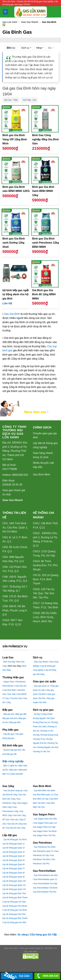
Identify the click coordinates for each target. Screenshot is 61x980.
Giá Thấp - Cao (29, 100)
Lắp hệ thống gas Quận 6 (13, 864)
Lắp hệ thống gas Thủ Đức (15, 840)
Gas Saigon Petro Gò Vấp (44, 827)
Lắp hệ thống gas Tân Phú (14, 914)
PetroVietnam (8, 686)
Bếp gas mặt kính (10, 718)
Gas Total (12, 694)
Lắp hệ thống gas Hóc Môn (15, 922)
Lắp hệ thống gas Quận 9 (13, 877)
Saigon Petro (9, 682)
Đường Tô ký (39, 739)
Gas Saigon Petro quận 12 (45, 823)
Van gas (19, 734)
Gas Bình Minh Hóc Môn (44, 791)
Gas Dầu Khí (21, 686)
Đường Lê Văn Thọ (42, 752)
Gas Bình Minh (42, 475)
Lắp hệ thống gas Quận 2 (13, 848)
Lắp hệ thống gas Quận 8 (13, 873)
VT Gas (6, 698)
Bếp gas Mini (15, 722)
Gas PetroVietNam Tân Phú (45, 892)
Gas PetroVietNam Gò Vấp (45, 884)
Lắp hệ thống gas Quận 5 (13, 860)
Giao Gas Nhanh (30, 22)
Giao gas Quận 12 (42, 686)
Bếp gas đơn (9, 714)
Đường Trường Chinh (43, 714)
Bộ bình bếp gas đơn (12, 750)
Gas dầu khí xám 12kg (16, 828)
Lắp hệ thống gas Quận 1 (13, 844)
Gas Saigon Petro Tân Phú (44, 835)
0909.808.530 (47, 976)
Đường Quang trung (50, 735)
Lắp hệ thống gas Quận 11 (14, 885)
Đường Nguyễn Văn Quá (44, 718)
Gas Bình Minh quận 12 (43, 795)
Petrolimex (20, 682)
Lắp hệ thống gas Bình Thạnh (15, 898)
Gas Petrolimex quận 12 (43, 851)
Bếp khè (23, 770)
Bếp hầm (14, 770)
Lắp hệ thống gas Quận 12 (14, 889)
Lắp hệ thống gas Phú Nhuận (15, 906)
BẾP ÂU (14, 766)
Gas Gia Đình (12, 314)
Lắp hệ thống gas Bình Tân (14, 893)
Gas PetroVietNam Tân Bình (45, 888)
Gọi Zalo (17, 976)
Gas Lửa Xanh (10, 22)
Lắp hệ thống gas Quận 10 (14, 881)
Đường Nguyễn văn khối (48, 747)
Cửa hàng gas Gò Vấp (43, 935)
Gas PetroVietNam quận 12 (46, 879)
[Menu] (5, 12)
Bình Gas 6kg (9, 662)
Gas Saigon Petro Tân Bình (45, 831)
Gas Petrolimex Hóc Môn (44, 847)
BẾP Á (6, 766)
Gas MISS (22, 694)
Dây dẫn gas (9, 734)
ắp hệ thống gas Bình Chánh (16, 918)
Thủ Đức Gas (16, 698)
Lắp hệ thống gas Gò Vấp (14, 902)
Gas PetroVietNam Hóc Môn (46, 875)
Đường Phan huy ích (42, 722)
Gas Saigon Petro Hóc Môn (45, 819)
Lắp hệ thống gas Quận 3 (13, 852)
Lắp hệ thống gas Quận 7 (13, 869)
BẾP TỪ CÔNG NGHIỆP (13, 774)
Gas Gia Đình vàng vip (13, 791)
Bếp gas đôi (21, 714)
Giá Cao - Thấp (11, 100)
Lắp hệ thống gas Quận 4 (13, 856)
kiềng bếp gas (8, 738)
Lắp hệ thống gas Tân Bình (15, 910)
